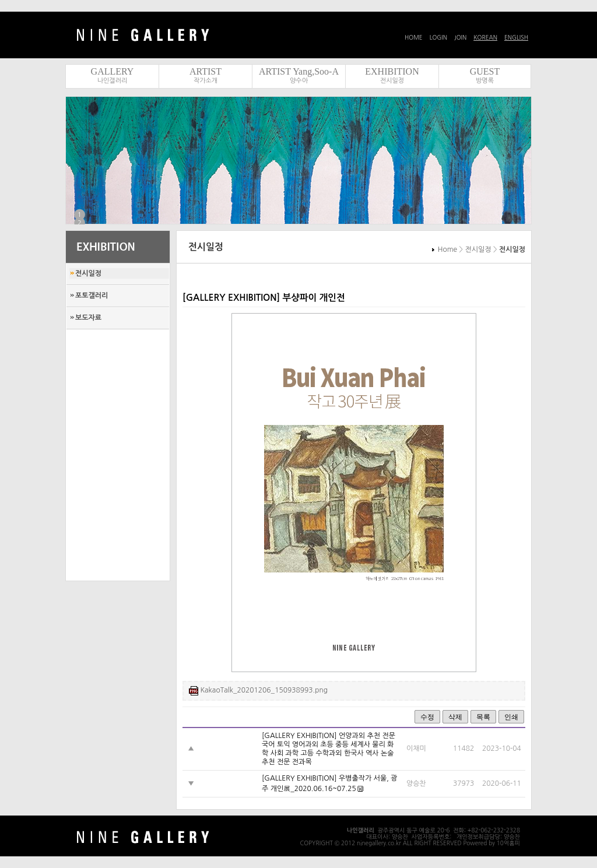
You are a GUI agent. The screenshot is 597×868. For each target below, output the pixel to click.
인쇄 (511, 717)
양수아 (299, 81)
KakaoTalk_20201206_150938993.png (264, 690)
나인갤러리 (113, 81)
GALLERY (113, 71)
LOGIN (438, 37)
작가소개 (206, 81)
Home (447, 249)
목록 (483, 717)
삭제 (455, 717)
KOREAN (485, 37)
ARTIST (206, 71)
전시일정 (392, 81)
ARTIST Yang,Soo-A (299, 71)
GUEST (485, 71)
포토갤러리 (92, 296)
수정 (427, 717)
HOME (414, 37)
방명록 (485, 81)
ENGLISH (516, 37)
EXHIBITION (392, 71)
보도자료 (88, 318)
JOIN (460, 37)
